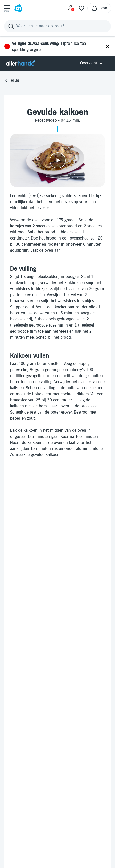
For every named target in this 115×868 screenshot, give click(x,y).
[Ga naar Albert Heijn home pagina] (18, 8)
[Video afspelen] (58, 160)
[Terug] (12, 81)
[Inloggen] (71, 8)
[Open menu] (7, 8)
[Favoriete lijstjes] (81, 8)
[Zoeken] (58, 26)
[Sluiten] (107, 47)
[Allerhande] (21, 63)
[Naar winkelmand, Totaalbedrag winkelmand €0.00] (99, 8)
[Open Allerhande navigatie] (93, 63)
